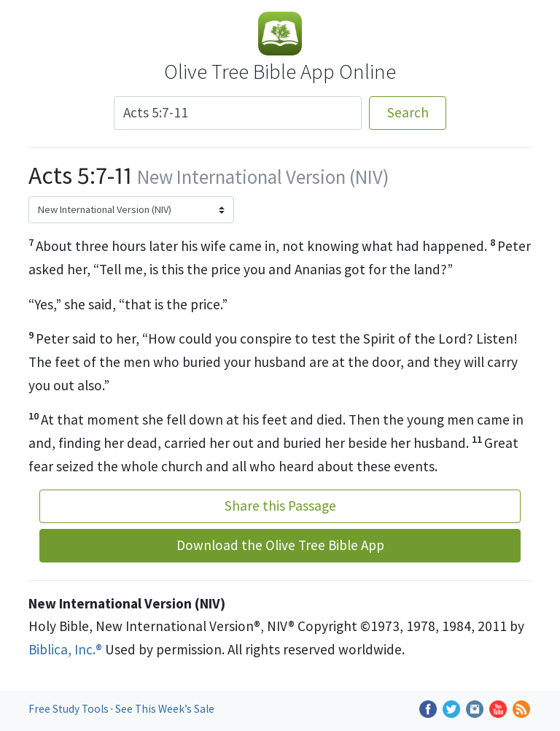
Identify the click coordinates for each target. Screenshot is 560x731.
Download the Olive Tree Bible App (280, 545)
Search (408, 112)
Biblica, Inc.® (65, 649)
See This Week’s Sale (165, 709)
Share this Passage (280, 506)
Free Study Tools (70, 709)
